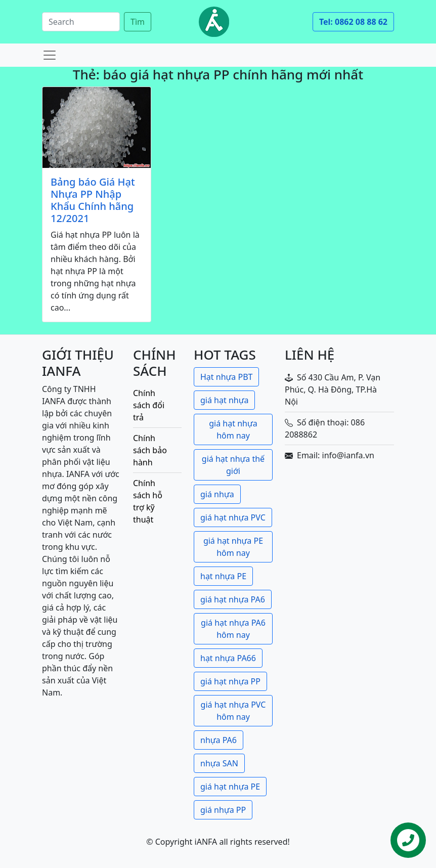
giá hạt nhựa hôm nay (233, 429)
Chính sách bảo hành (150, 450)
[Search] (81, 22)
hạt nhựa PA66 (228, 658)
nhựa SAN (219, 763)
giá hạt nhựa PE (230, 787)
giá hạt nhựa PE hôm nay (233, 547)
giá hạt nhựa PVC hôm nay (233, 711)
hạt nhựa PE (223, 576)
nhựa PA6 (219, 740)
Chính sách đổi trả (149, 405)
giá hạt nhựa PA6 (233, 599)
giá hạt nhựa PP (230, 681)
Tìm (138, 22)
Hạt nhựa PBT (226, 377)
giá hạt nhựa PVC (233, 517)
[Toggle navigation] (50, 55)
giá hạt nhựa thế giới (233, 465)
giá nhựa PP (223, 810)
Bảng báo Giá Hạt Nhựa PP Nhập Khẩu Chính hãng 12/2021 (93, 200)
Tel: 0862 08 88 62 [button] (353, 22)
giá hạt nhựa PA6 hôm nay (233, 629)
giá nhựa (217, 494)
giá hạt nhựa (224, 400)
